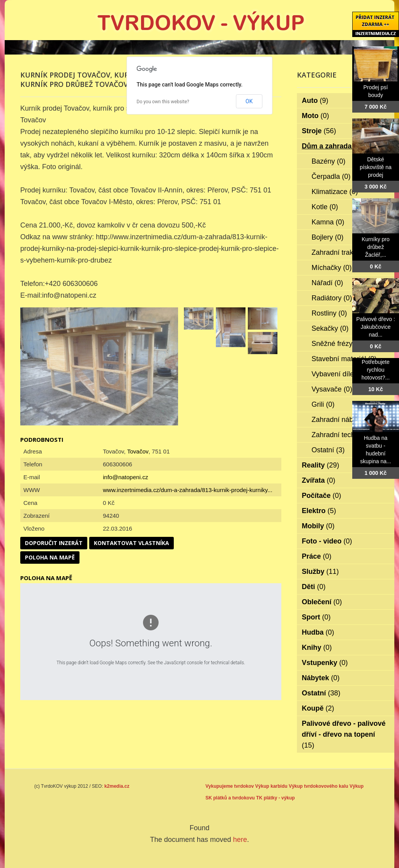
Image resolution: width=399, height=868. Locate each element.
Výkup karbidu (271, 786)
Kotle (325, 207)
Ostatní (328, 450)
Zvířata (319, 480)
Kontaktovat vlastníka (132, 543)
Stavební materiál (344, 359)
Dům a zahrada (332, 146)
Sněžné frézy (337, 344)
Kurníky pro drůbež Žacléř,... (376, 247)
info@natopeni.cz (125, 477)
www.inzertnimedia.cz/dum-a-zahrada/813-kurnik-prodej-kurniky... (188, 490)
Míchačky (332, 268)
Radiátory (332, 298)
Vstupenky (325, 663)
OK (249, 101)
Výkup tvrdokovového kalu (319, 786)
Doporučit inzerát (54, 543)
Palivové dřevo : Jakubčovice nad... (376, 327)
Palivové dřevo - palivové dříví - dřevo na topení (344, 734)
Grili (323, 404)
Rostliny (329, 313)
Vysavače (332, 389)
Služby (320, 572)
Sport (316, 617)
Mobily (318, 526)
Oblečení (322, 602)
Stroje (319, 131)
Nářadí (327, 283)
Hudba (318, 632)
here (240, 840)
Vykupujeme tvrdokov (230, 786)
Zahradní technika (345, 435)
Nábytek (321, 678)
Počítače (322, 496)
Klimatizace (335, 192)
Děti (314, 587)
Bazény (329, 161)
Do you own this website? (163, 102)
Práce (317, 556)
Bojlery (328, 237)
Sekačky (330, 328)
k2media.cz (117, 786)
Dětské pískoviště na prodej (376, 167)
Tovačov (138, 451)
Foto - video (327, 541)
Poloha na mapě (50, 557)
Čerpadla (331, 176)
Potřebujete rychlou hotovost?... (376, 370)
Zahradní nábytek (344, 420)
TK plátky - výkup (275, 798)
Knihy (317, 647)
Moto (316, 116)
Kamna (328, 222)
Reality (321, 465)
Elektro (319, 511)
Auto (315, 101)
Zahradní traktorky (345, 252)
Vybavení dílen (340, 374)
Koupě (318, 708)
